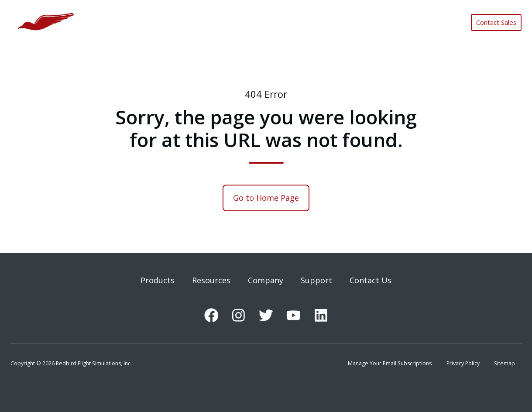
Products (158, 280)
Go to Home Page (266, 198)
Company (266, 280)
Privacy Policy (463, 363)
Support (316, 280)
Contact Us (371, 280)
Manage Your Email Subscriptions (390, 363)
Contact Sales (496, 22)
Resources (211, 280)
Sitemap (505, 363)
